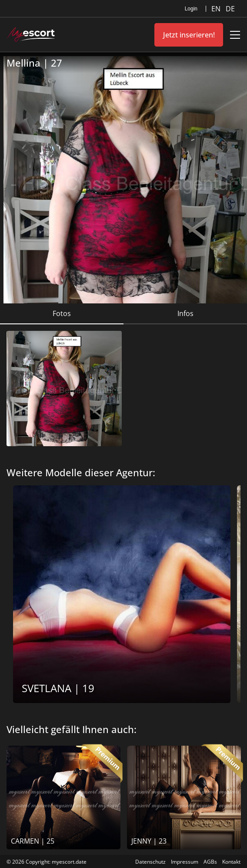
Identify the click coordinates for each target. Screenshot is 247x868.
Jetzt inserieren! (189, 35)
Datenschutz (150, 862)
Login (191, 9)
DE (230, 9)
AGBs (210, 862)
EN (217, 9)
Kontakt (231, 862)
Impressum (185, 862)
